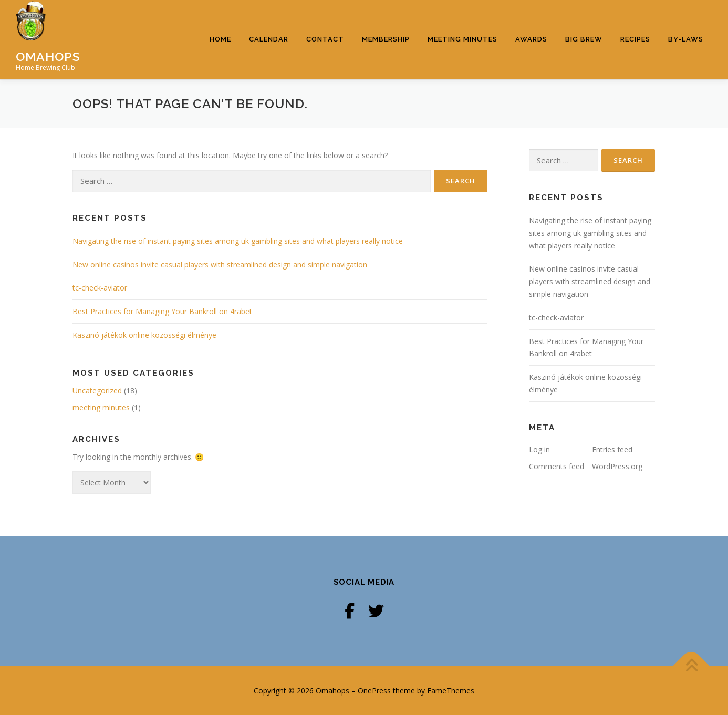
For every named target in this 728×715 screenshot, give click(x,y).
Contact (325, 39)
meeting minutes (101, 407)
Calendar (269, 39)
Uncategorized (97, 391)
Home (220, 39)
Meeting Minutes (462, 39)
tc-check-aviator (100, 288)
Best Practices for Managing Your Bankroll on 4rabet (162, 311)
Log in (539, 449)
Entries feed (612, 449)
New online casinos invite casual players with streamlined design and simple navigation (220, 265)
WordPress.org (617, 466)
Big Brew (584, 39)
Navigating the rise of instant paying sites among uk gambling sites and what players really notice (238, 241)
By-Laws (686, 39)
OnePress (374, 691)
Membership (386, 39)
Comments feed (557, 466)
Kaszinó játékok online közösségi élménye (144, 335)
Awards (531, 39)
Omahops (48, 56)
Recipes (635, 39)
